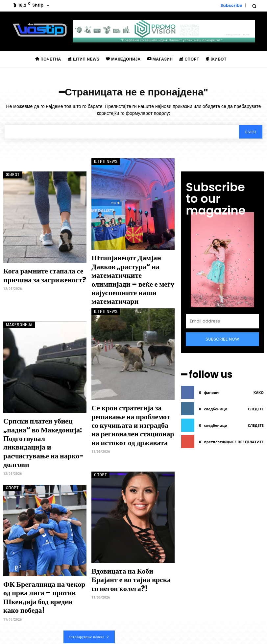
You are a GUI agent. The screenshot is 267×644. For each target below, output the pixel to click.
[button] (254, 6)
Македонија (17, 309)
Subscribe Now (223, 324)
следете (256, 390)
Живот (11, 175)
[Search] (250, 133)
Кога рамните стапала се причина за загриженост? (37, 275)
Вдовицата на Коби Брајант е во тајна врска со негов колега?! (130, 538)
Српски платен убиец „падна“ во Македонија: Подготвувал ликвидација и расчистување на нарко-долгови (43, 416)
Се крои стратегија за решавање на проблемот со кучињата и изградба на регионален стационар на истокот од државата (127, 406)
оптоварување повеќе (89, 584)
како (259, 374)
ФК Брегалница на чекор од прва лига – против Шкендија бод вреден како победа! (44, 552)
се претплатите (248, 423)
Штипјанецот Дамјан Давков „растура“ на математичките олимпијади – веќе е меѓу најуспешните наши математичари (130, 273)
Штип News (104, 162)
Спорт (11, 448)
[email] (222, 306)
